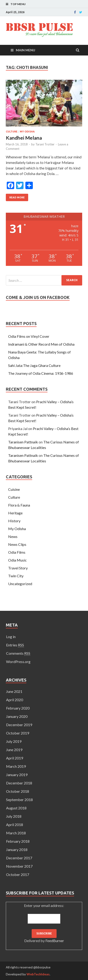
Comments (18, 653)
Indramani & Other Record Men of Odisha (41, 344)
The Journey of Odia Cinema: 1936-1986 (41, 373)
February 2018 (18, 841)
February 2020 (18, 708)
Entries (15, 645)
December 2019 (19, 725)
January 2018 (17, 849)
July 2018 (14, 816)
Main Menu (25, 50)
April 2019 (15, 758)
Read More (17, 197)
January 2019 (17, 775)
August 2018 (16, 808)
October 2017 (18, 874)
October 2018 (18, 791)
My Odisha (27, 132)
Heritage (15, 513)
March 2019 (16, 766)
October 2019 (18, 733)
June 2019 (14, 750)
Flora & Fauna (19, 505)
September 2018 (19, 800)
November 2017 (19, 866)
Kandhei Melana (24, 138)
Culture (12, 132)
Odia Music (17, 560)
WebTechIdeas (38, 974)
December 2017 (19, 858)
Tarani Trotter (45, 144)
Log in (11, 637)
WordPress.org (18, 662)
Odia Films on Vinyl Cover (29, 336)
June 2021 (14, 691)
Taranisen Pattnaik (23, 442)
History (14, 521)
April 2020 (15, 700)
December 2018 (19, 783)
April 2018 (15, 825)
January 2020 (17, 716)
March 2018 (16, 833)
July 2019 (14, 741)
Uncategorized (20, 584)
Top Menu (18, 4)
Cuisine (14, 489)
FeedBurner (55, 941)
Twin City (16, 576)
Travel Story (18, 568)
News (13, 536)
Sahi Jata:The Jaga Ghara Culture (34, 365)
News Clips (17, 544)
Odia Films (17, 552)
